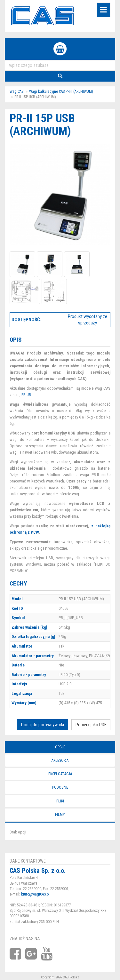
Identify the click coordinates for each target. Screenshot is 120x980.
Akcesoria (60, 761)
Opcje (60, 747)
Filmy (60, 815)
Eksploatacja (60, 774)
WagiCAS (16, 92)
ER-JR (26, 395)
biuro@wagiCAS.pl (35, 894)
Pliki (60, 801)
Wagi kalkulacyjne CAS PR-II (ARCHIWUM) (61, 92)
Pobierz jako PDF (91, 725)
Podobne (60, 787)
